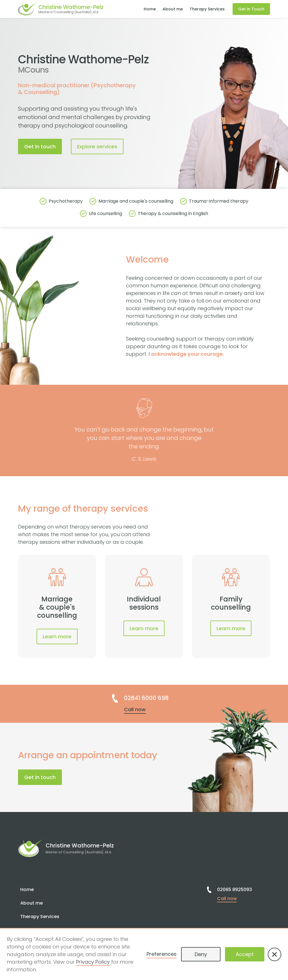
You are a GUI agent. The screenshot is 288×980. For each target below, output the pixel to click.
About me (173, 9)
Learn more (57, 636)
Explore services (97, 146)
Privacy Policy (93, 962)
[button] (274, 954)
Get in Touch (251, 9)
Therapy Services (207, 9)
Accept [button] (245, 954)
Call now (135, 709)
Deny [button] (201, 954)
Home (150, 9)
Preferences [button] (162, 954)
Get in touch (40, 146)
